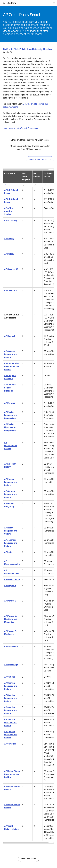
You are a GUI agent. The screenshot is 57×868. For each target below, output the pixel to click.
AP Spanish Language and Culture (11, 686)
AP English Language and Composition (11, 415)
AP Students (10, 3)
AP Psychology (11, 665)
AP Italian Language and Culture (11, 531)
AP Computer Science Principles (10, 388)
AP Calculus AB (11, 269)
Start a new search (29, 859)
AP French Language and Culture (11, 482)
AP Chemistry (10, 336)
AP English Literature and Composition (11, 427)
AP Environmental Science (11, 446)
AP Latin (8, 552)
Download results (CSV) (40, 159)
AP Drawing (10, 403)
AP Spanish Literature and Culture (11, 723)
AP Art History (11, 220)
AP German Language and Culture (11, 494)
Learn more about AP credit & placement (21, 128)
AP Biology (9, 239)
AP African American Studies (9, 211)
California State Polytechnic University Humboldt (28, 49)
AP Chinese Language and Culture (11, 354)
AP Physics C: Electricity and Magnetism (11, 619)
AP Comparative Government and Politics (12, 366)
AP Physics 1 (10, 586)
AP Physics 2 (10, 601)
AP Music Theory (12, 579)
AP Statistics (10, 744)
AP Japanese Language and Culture (11, 543)
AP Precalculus (11, 646)
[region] (28, 506)
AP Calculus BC (11, 290)
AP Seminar (10, 677)
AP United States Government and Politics (12, 774)
